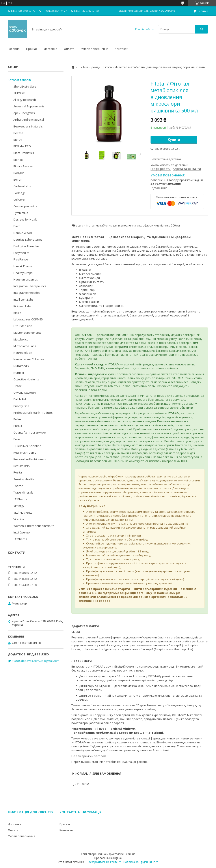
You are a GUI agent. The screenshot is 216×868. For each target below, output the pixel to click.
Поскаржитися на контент (104, 862)
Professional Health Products (33, 413)
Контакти (122, 49)
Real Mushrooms (25, 453)
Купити (174, 140)
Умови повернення (95, 49)
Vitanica (19, 519)
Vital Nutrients (23, 513)
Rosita (18, 472)
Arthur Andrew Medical (29, 120)
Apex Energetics (24, 113)
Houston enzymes (26, 279)
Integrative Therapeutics (30, 286)
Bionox (18, 160)
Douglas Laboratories (28, 239)
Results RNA (21, 466)
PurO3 (18, 426)
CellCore (19, 200)
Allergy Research (25, 100)
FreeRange (21, 259)
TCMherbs (20, 499)
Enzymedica (21, 253)
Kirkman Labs (22, 306)
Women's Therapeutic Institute (34, 526)
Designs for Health (26, 219)
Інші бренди (92, 67)
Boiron (18, 180)
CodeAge (20, 193)
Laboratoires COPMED (28, 319)
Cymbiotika (21, 213)
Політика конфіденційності (141, 862)
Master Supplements (27, 333)
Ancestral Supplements (29, 106)
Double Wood (23, 233)
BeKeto (18, 133)
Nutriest (19, 373)
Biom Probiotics (24, 153)
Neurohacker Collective (29, 359)
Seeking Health (24, 479)
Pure (17, 439)
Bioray (18, 140)
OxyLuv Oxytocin (25, 393)
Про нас (32, 49)
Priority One (21, 406)
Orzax (18, 386)
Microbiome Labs (25, 346)
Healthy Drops (23, 273)
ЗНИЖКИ (19, 93)
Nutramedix (21, 366)
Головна (14, 49)
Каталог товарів (19, 80)
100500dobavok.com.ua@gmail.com (36, 661)
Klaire (17, 313)
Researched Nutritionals (30, 459)
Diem (17, 226)
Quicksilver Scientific (27, 446)
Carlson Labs (22, 186)
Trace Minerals (23, 492)
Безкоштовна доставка (166, 159)
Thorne (18, 486)
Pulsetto (19, 419)
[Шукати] (202, 29)
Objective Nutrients (26, 379)
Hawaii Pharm (23, 266)
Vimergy (19, 506)
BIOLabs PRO (22, 146)
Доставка (51, 49)
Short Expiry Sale (25, 86)
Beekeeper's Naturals (28, 126)
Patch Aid (20, 399)
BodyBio (19, 173)
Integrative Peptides (27, 293)
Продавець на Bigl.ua (108, 858)
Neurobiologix (23, 353)
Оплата (69, 49)
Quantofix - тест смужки (30, 432)
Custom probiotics (25, 206)
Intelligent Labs (23, 299)
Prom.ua (130, 854)
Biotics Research (24, 166)
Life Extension (23, 326)
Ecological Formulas (26, 246)
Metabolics (21, 339)
